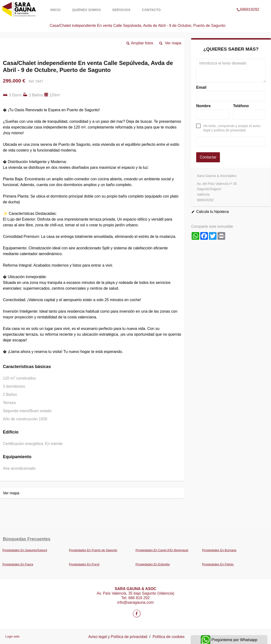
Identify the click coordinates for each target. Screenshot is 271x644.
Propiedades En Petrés (218, 564)
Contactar (208, 157)
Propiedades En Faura (18, 564)
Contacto (151, 10)
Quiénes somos (86, 10)
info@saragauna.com (135, 602)
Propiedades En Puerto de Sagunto (93, 550)
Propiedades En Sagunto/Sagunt (25, 550)
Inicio (56, 10)
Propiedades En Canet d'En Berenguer (162, 550)
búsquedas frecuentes (27, 539)
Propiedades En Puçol (84, 564)
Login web (12, 636)
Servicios (121, 10)
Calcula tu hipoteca (212, 212)
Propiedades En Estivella (153, 564)
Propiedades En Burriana (219, 550)
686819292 (248, 3)
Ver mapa (173, 43)
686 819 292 (139, 598)
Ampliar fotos (142, 43)
